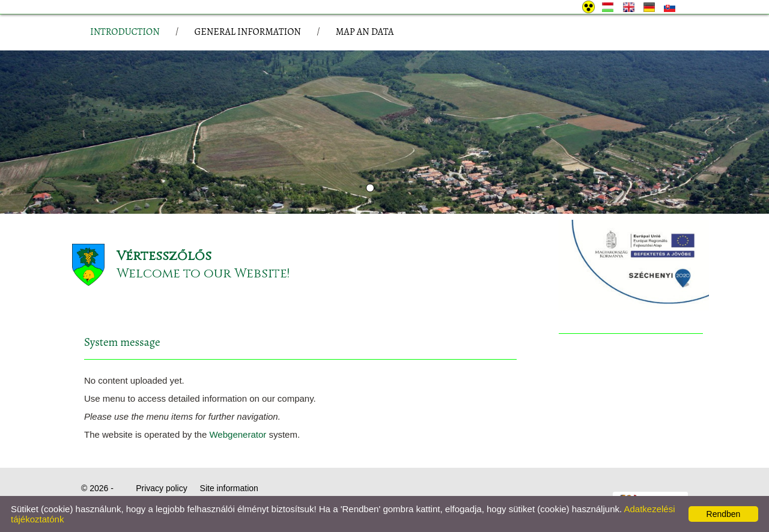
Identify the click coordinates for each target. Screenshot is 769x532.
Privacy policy (162, 488)
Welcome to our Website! (203, 274)
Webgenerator (238, 434)
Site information (229, 488)
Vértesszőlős (164, 256)
